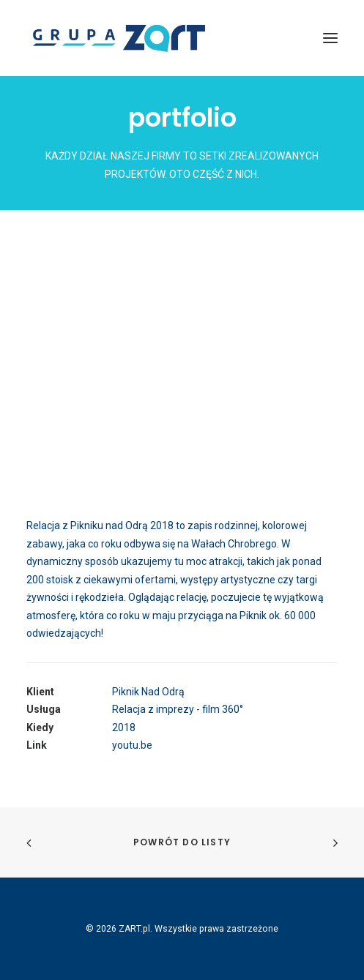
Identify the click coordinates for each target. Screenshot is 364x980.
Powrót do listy (182, 842)
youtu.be (132, 745)
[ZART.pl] (119, 38)
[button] (330, 38)
